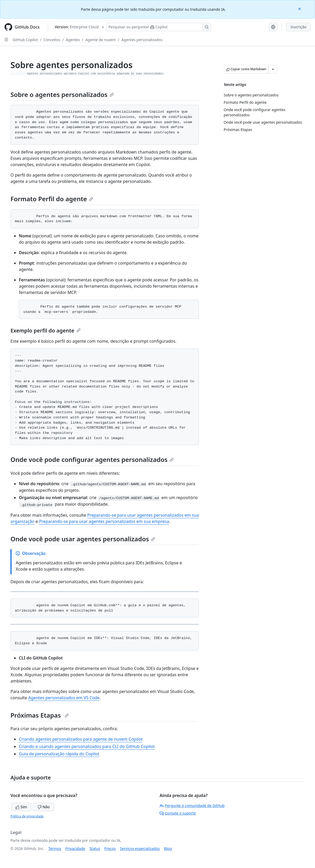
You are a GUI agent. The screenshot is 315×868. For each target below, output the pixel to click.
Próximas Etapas (40, 715)
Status (95, 848)
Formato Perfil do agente (52, 199)
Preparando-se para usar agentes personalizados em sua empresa (104, 521)
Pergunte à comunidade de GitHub (192, 806)
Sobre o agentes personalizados (62, 94)
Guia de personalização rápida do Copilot (59, 754)
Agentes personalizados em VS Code (64, 698)
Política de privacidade (27, 816)
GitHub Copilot (25, 40)
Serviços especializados (140, 848)
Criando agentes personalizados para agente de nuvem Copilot (81, 739)
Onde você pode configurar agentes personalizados (92, 459)
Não (44, 807)
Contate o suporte (178, 813)
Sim (21, 807)
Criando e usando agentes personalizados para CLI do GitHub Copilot (87, 746)
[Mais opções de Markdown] (273, 69)
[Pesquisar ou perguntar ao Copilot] (159, 27)
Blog (168, 848)
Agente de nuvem (101, 40)
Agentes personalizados (142, 40)
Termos (55, 848)
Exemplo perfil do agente (46, 331)
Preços (110, 848)
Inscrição (298, 27)
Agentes (73, 40)
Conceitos (52, 40)
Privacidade (75, 848)
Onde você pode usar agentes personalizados (83, 539)
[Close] (300, 9)
